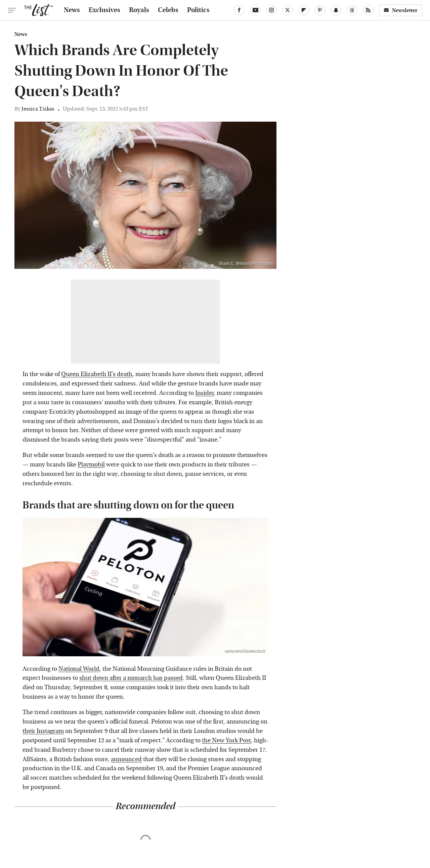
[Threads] (352, 10)
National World (79, 669)
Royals (139, 10)
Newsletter (400, 10)
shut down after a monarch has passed (131, 678)
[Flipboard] (304, 10)
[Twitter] (288, 10)
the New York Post (226, 740)
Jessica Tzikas (38, 109)
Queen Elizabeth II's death (97, 374)
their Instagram (43, 731)
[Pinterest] (320, 10)
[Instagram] (271, 10)
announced (126, 759)
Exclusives (104, 10)
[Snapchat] (336, 10)
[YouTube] (255, 10)
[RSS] (368, 10)
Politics (198, 10)
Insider (204, 393)
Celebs (168, 10)
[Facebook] (239, 10)
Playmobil (91, 465)
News (72, 10)
